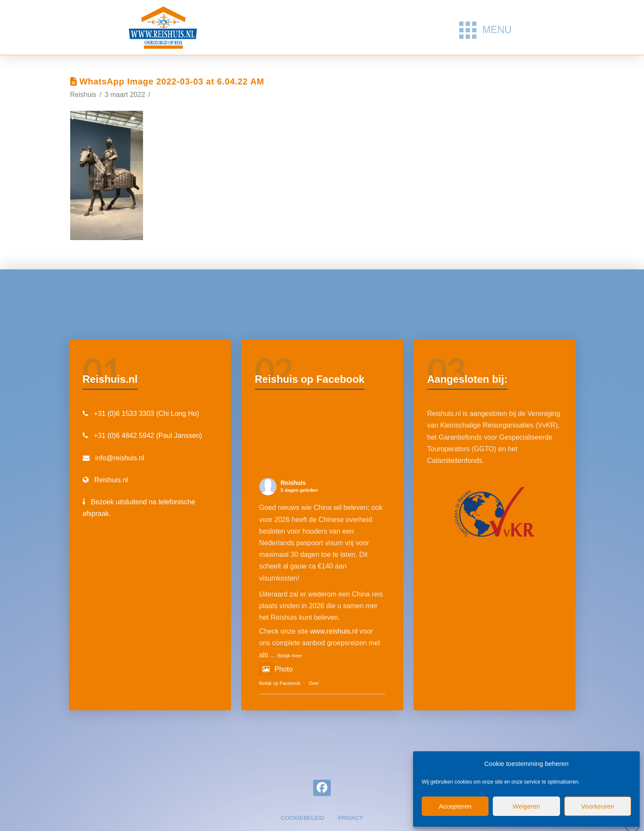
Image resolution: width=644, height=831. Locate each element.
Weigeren (526, 806)
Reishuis (293, 483)
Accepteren (455, 806)
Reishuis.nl (111, 480)
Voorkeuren (598, 806)
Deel (314, 683)
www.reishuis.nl (334, 631)
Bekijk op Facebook (280, 683)
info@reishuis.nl (120, 458)
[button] (485, 30)
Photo (276, 669)
